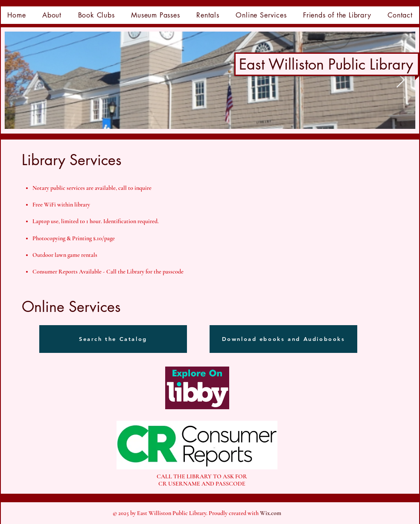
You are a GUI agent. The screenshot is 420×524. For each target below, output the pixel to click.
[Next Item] (401, 80)
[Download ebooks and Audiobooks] (283, 339)
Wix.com (271, 513)
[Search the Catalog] (113, 339)
